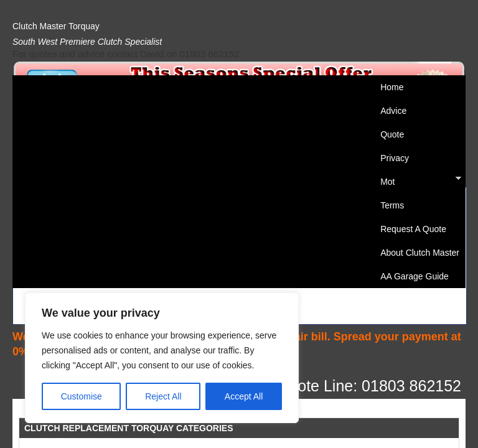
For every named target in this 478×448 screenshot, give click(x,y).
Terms (392, 205)
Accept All (244, 396)
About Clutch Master (420, 253)
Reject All (163, 396)
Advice (393, 111)
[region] (162, 358)
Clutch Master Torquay (56, 26)
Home (392, 87)
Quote (392, 134)
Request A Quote (413, 229)
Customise (82, 396)
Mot (418, 182)
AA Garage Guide (415, 276)
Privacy (395, 158)
